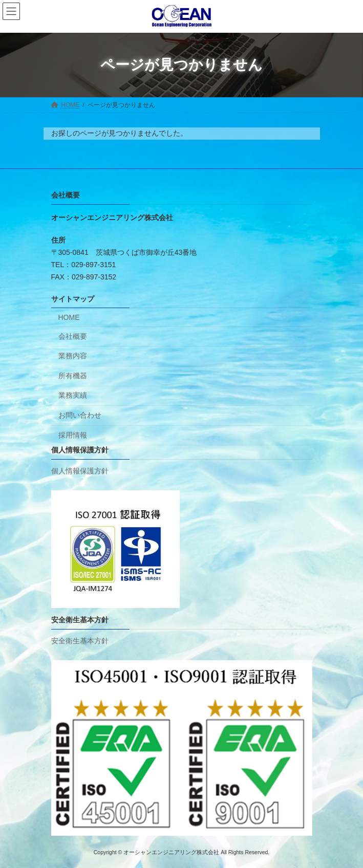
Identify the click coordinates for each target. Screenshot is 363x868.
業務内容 (73, 356)
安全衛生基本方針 (80, 640)
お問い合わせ (80, 415)
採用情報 (73, 435)
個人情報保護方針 (80, 471)
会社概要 (73, 336)
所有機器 (73, 376)
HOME (69, 317)
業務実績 (73, 395)
